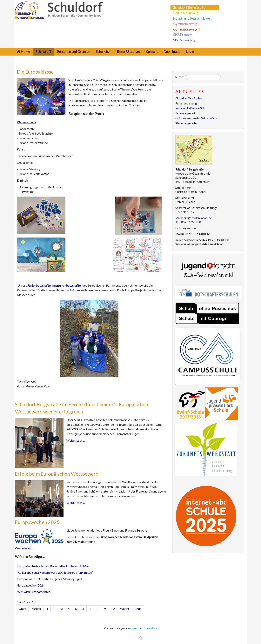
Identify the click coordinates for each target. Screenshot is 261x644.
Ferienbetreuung (186, 103)
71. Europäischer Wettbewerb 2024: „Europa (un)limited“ (55, 572)
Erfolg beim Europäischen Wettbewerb (57, 474)
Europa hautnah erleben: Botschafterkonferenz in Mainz (54, 566)
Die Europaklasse (35, 72)
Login (190, 52)
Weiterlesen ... (76, 440)
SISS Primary (183, 35)
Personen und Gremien (74, 52)
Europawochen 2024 (31, 585)
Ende (138, 609)
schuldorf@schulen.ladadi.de (194, 218)
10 (113, 609)
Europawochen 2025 (37, 522)
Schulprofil (43, 52)
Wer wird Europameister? (34, 592)
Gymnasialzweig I (186, 24)
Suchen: (180, 77)
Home (25, 52)
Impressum (136, 628)
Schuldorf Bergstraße (189, 7)
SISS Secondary (184, 40)
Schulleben (104, 52)
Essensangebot (185, 113)
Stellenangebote (186, 123)
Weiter (125, 609)
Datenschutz (150, 628)
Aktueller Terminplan (189, 98)
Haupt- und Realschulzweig (193, 18)
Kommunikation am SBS (190, 108)
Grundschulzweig (186, 13)
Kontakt (152, 52)
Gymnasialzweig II (186, 29)
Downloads (172, 52)
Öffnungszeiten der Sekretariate (196, 118)
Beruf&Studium (128, 52)
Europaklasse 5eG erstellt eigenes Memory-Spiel (50, 579)
